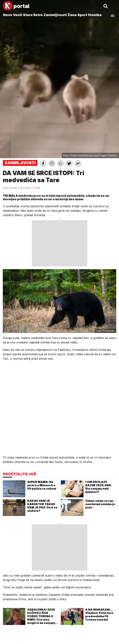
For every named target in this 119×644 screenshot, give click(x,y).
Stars (28, 15)
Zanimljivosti (55, 15)
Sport (82, 15)
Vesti (18, 15)
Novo (8, 15)
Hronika (95, 15)
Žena (72, 15)
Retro (38, 15)
